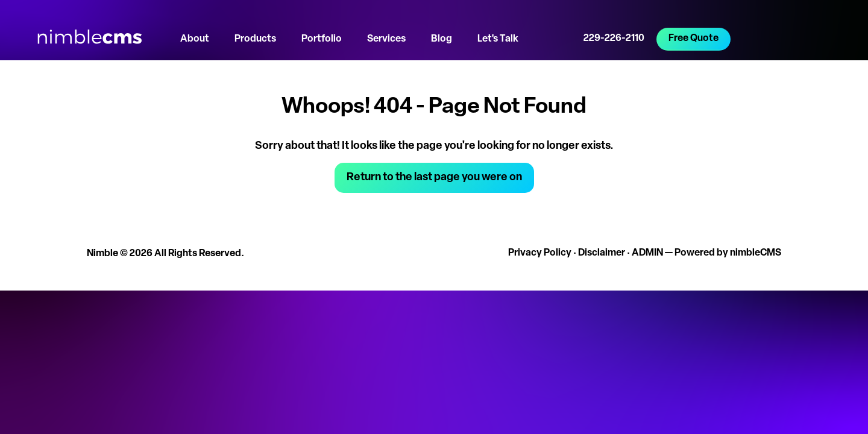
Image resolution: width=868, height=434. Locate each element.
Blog (442, 39)
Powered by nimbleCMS (728, 253)
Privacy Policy (540, 253)
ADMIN (647, 253)
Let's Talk (498, 39)
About (195, 39)
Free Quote (693, 39)
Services (386, 39)
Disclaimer (602, 253)
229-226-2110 (614, 39)
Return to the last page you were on (434, 178)
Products (255, 39)
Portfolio (322, 39)
